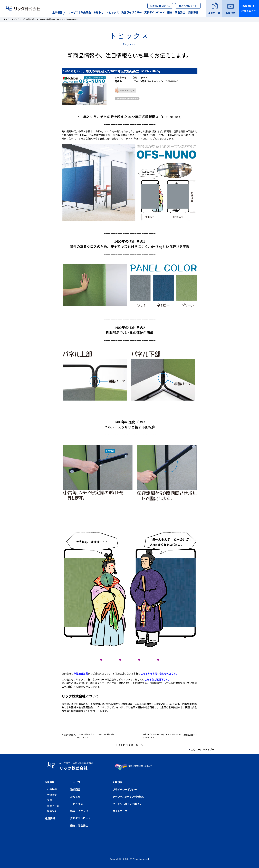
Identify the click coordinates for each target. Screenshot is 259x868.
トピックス (17, 19)
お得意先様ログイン (160, 6)
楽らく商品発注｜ (177, 12)
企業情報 (56, 12)
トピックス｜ (114, 12)
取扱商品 (75, 789)
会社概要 (52, 795)
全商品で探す (30, 19)
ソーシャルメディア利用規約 (128, 797)
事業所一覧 (53, 806)
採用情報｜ (194, 12)
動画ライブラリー (80, 811)
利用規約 (117, 782)
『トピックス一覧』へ (131, 745)
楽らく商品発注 (79, 825)
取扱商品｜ (87, 12)
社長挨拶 (52, 789)
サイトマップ (120, 811)
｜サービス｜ (73, 12)
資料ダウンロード (80, 818)
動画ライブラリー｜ (133, 12)
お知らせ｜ (100, 12)
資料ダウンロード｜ (156, 12)
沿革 (50, 800)
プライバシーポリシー (125, 789)
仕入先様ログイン (188, 6)
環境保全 (52, 811)
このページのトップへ (203, 749)
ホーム (6, 19)
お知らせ (75, 797)
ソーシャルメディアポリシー (128, 804)
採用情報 (50, 818)
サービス (75, 782)
